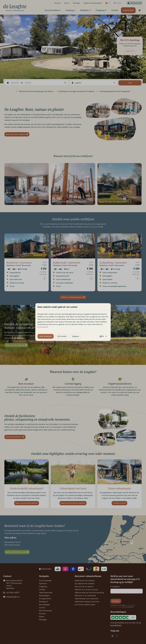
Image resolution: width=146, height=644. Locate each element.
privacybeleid (43, 327)
